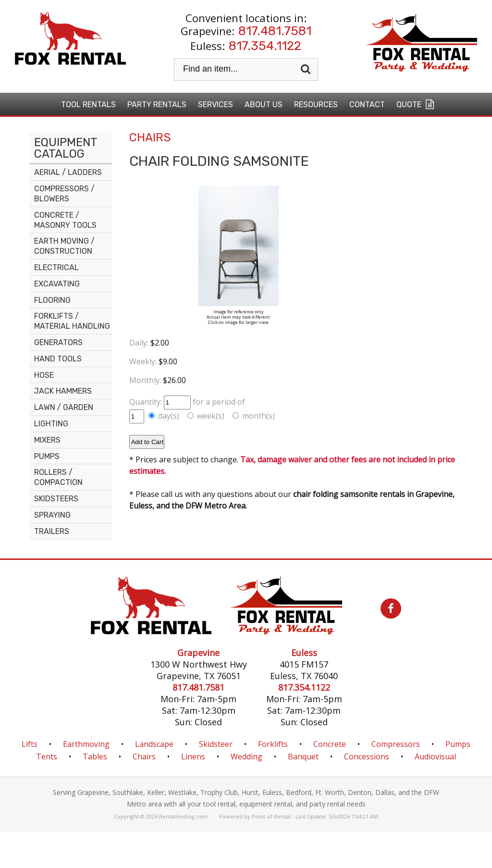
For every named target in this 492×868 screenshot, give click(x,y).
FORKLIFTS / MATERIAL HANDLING (72, 321)
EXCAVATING (57, 284)
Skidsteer (216, 744)
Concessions (367, 756)
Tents (47, 756)
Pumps (458, 744)
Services (215, 105)
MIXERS (47, 440)
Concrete (330, 744)
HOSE (44, 375)
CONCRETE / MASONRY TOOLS (65, 220)
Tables (95, 756)
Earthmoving (86, 744)
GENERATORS (58, 342)
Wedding (246, 756)
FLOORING (52, 300)
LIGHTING (51, 424)
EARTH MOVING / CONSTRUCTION (64, 246)
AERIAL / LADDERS (68, 172)
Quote (416, 104)
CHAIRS (150, 137)
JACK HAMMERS (63, 391)
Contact (367, 105)
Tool (88, 105)
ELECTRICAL (56, 267)
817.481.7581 (275, 31)
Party (157, 105)
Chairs (144, 756)
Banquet (303, 756)
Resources (316, 105)
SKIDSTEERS (56, 499)
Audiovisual (435, 756)
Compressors (396, 744)
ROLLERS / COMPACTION (58, 477)
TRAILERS (52, 531)
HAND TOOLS (58, 359)
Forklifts (273, 744)
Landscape (154, 744)
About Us (264, 105)
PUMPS (47, 456)
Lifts (30, 744)
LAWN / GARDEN (64, 407)
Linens (193, 756)
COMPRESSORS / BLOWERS (64, 194)
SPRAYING (52, 515)
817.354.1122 (265, 46)
